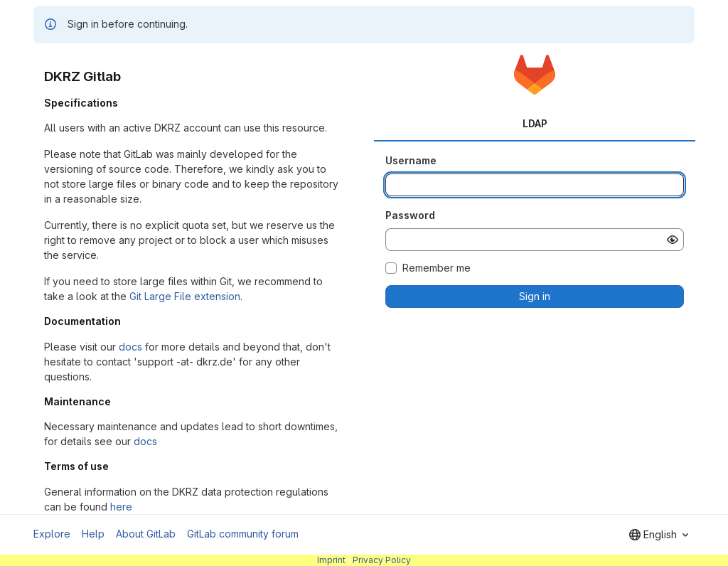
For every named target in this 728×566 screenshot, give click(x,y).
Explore (52, 534)
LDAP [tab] (535, 123)
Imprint (331, 560)
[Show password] (673, 240)
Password (410, 215)
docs (130, 347)
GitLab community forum (243, 534)
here (121, 507)
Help (93, 534)
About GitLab (146, 534)
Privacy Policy (382, 560)
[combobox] (659, 535)
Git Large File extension (185, 296)
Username (411, 160)
